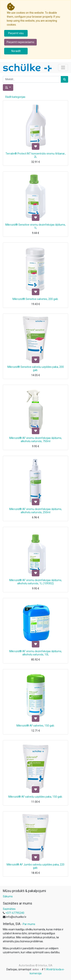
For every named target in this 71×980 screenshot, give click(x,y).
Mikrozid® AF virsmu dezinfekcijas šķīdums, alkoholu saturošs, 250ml (36, 511)
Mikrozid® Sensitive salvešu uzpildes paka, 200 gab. (36, 368)
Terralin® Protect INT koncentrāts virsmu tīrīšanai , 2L (36, 155)
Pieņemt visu (16, 33)
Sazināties (9, 909)
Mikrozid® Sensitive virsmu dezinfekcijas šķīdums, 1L (35, 226)
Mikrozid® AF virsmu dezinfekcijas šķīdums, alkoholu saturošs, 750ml (36, 440)
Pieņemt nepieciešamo (20, 42)
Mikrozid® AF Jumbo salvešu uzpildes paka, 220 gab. (35, 866)
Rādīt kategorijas (15, 97)
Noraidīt (16, 51)
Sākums (8, 896)
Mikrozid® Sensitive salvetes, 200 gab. (35, 299)
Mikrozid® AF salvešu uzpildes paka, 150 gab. (35, 797)
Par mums (29, 924)
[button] (8, 87)
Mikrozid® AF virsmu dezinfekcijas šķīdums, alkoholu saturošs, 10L (36, 653)
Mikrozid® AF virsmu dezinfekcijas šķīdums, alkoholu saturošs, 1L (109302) (36, 582)
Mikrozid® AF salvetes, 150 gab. (36, 726)
